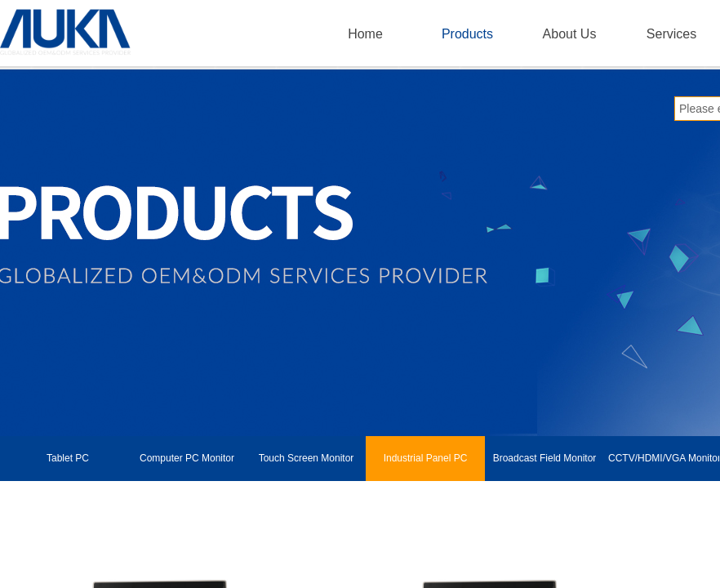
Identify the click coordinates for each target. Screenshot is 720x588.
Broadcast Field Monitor (545, 458)
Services (671, 34)
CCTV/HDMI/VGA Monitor (664, 458)
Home (365, 34)
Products (467, 34)
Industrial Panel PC (426, 458)
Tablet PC (68, 458)
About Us (570, 34)
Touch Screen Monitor (307, 458)
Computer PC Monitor (187, 458)
